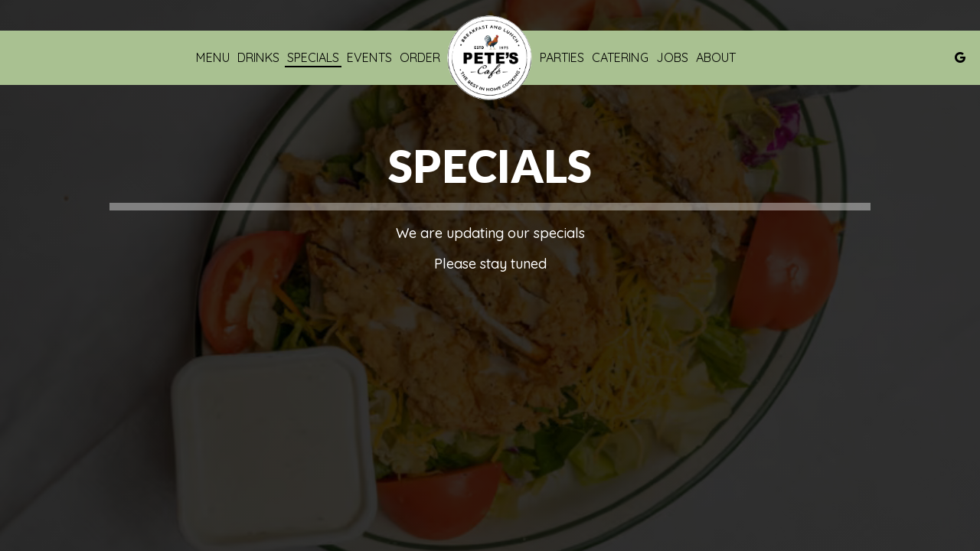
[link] (490, 58)
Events (369, 57)
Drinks (258, 57)
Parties (562, 57)
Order (420, 57)
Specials (313, 57)
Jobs (672, 57)
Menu (213, 57)
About (716, 57)
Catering (620, 57)
